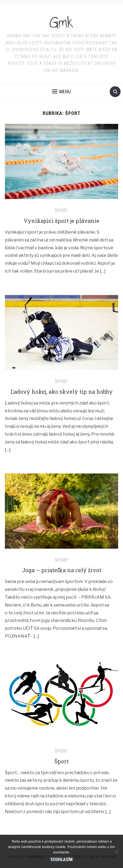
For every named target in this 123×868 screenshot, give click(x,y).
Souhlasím (61, 859)
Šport (61, 211)
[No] (116, 852)
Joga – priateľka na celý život (62, 570)
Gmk (61, 23)
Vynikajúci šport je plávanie (61, 221)
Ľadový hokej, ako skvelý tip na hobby (62, 392)
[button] (61, 92)
